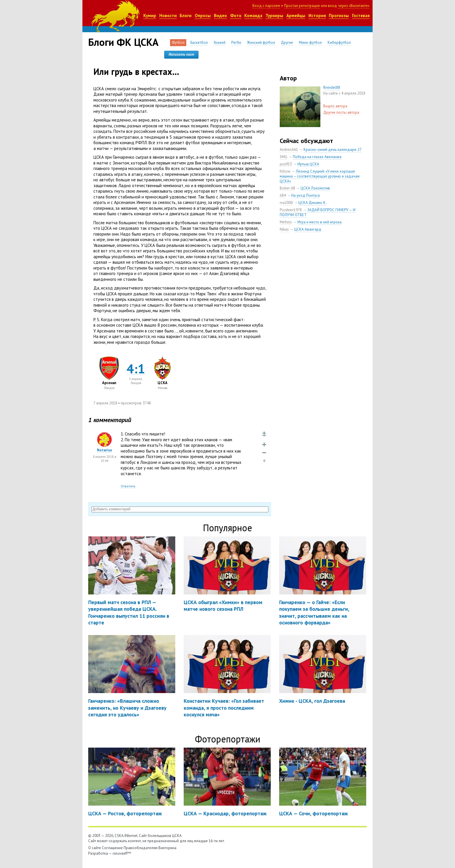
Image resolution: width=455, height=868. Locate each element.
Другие (287, 43)
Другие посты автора (341, 112)
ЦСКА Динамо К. (312, 203)
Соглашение (112, 848)
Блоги (186, 16)
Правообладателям (141, 848)
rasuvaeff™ (122, 853)
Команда (253, 16)
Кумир (150, 16)
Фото (236, 16)
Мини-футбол (310, 43)
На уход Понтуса (306, 195)
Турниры (274, 16)
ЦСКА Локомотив (315, 188)
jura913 (286, 164)
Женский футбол (261, 43)
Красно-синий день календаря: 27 (333, 150)
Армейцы (296, 16)
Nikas (284, 229)
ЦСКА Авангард (308, 229)
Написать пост (181, 54)
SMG (284, 157)
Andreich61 (289, 150)
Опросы (203, 16)
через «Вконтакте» (354, 6)
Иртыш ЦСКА (308, 164)
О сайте (95, 848)
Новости (168, 16)
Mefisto (286, 222)
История (317, 16)
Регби (236, 43)
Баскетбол (199, 43)
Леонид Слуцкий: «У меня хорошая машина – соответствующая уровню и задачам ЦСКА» (320, 176)
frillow (285, 171)
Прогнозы (339, 16)
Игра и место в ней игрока (319, 222)
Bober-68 (287, 188)
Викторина (167, 848)
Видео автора (335, 106)
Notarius (104, 450)
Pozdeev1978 (291, 210)
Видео (220, 16)
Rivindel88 (332, 87)
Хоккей (220, 43)
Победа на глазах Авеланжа (317, 157)
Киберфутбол (339, 43)
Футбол (178, 43)
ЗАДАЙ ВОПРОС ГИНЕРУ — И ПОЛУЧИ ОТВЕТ (318, 212)
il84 (283, 195)
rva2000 (286, 203)
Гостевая (361, 16)
